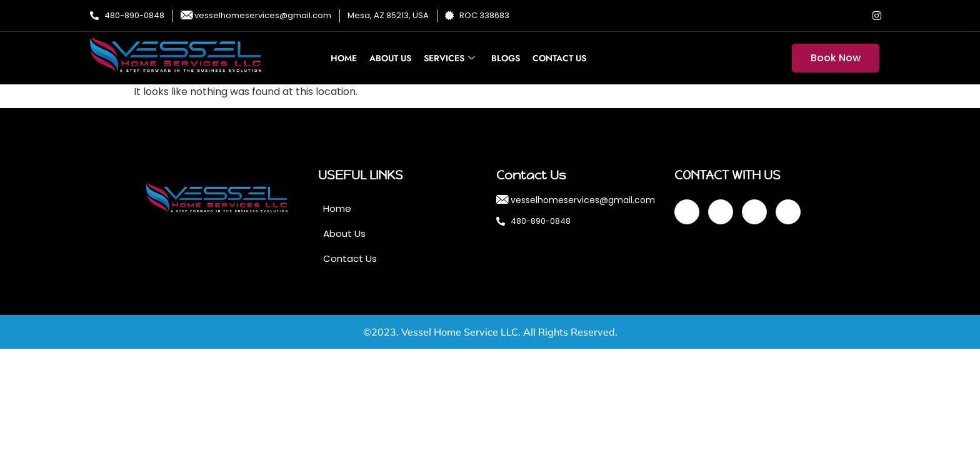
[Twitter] (827, 16)
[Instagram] (877, 16)
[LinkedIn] (852, 16)
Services (449, 58)
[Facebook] (802, 16)
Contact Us (559, 58)
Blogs (506, 58)
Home (344, 58)
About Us (390, 58)
